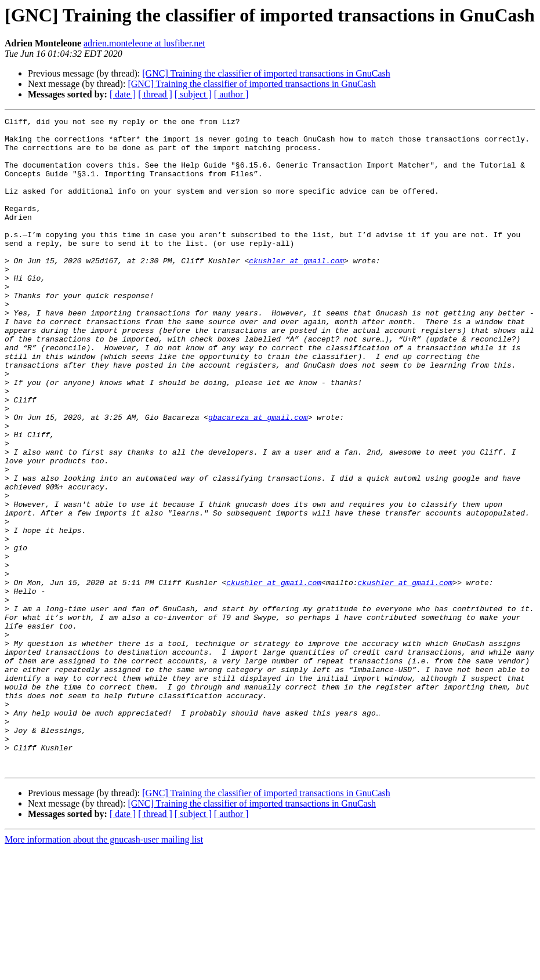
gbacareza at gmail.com (258, 478)
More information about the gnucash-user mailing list (104, 970)
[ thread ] (155, 94)
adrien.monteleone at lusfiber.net (144, 43)
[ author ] (231, 94)
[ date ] (123, 94)
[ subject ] (193, 94)
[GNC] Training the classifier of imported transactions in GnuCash (266, 73)
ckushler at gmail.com (296, 290)
